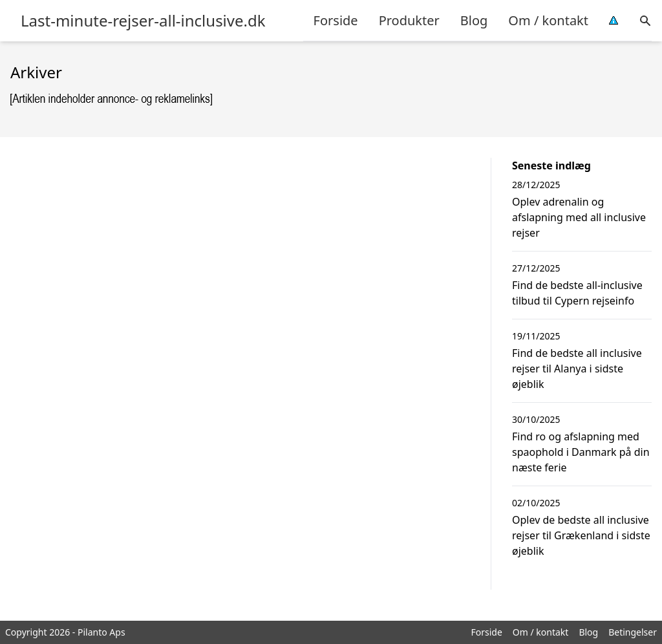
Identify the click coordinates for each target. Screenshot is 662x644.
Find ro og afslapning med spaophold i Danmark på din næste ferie (581, 452)
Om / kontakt (548, 20)
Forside (336, 20)
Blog (474, 20)
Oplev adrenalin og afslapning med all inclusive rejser (579, 217)
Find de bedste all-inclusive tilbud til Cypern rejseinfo (577, 293)
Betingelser (633, 632)
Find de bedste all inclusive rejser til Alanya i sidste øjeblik (577, 369)
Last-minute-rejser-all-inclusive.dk (143, 21)
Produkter (409, 20)
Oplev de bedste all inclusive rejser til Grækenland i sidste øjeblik (581, 535)
